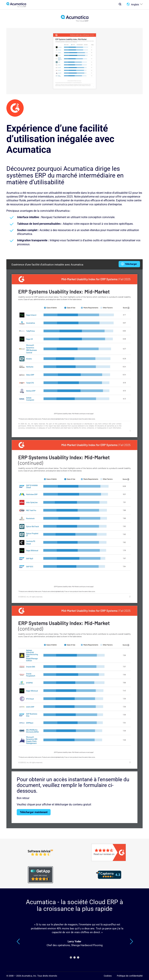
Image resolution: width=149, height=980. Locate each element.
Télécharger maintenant (34, 812)
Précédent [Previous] (18, 941)
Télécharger (129, 264)
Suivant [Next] (131, 941)
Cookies (108, 976)
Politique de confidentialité (130, 976)
